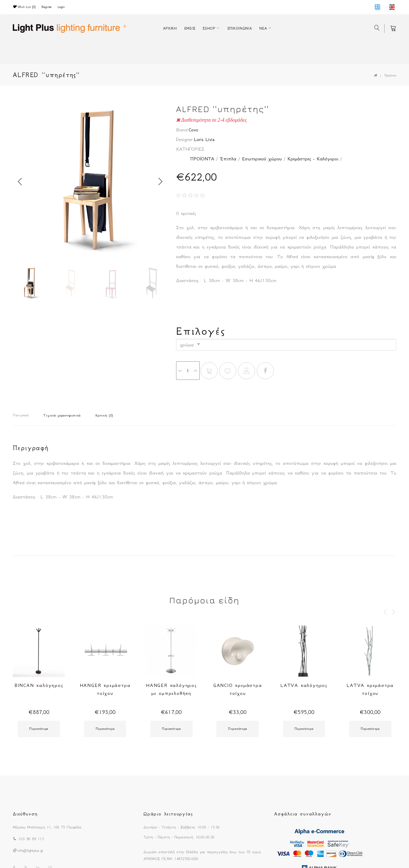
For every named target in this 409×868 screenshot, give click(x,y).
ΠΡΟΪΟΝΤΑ (202, 159)
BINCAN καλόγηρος (39, 685)
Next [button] (160, 182)
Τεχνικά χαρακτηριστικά (62, 416)
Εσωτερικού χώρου (262, 159)
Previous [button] (20, 182)
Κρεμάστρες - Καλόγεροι (313, 159)
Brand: (182, 130)
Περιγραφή (21, 415)
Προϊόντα (390, 75)
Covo (193, 130)
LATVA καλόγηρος (304, 685)
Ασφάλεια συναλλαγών (303, 814)
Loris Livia (204, 139)
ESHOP (209, 28)
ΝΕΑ (263, 28)
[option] (90, 182)
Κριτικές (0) (104, 416)
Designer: (185, 139)
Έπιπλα (228, 159)
